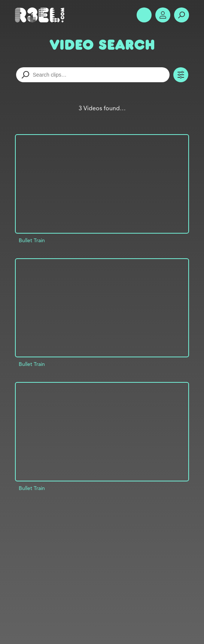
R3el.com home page (41, 15)
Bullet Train (32, 240)
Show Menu (144, 15)
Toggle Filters (181, 75)
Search (182, 15)
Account (163, 15)
